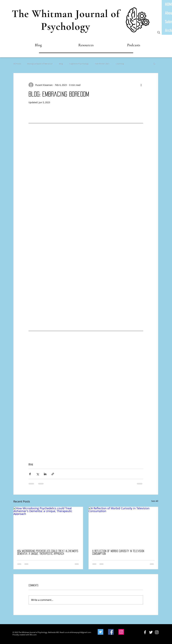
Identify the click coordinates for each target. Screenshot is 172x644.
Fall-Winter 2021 (102, 64)
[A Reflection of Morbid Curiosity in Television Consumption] (123, 526)
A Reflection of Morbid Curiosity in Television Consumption (118, 552)
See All (155, 501)
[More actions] (141, 85)
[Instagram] (121, 632)
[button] (154, 64)
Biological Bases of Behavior (40, 64)
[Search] (159, 32)
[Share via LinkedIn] (45, 474)
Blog (61, 64)
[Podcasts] (134, 45)
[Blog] (38, 45)
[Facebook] (111, 632)
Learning (120, 64)
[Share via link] (53, 474)
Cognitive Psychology (79, 64)
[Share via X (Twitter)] (38, 474)
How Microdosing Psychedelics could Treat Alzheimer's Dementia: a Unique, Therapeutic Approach (48, 552)
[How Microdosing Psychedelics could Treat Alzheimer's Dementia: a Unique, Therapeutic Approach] (48, 526)
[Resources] (86, 45)
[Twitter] (100, 632)
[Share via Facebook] (30, 474)
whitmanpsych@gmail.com (80, 632)
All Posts (17, 64)
